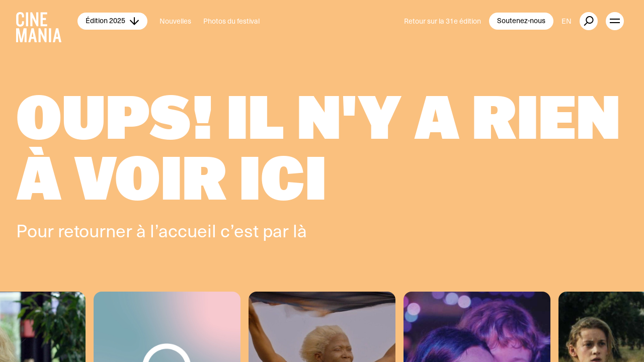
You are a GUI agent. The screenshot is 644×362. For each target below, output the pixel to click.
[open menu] (615, 21)
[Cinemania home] (47, 21)
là (300, 230)
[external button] (589, 21)
